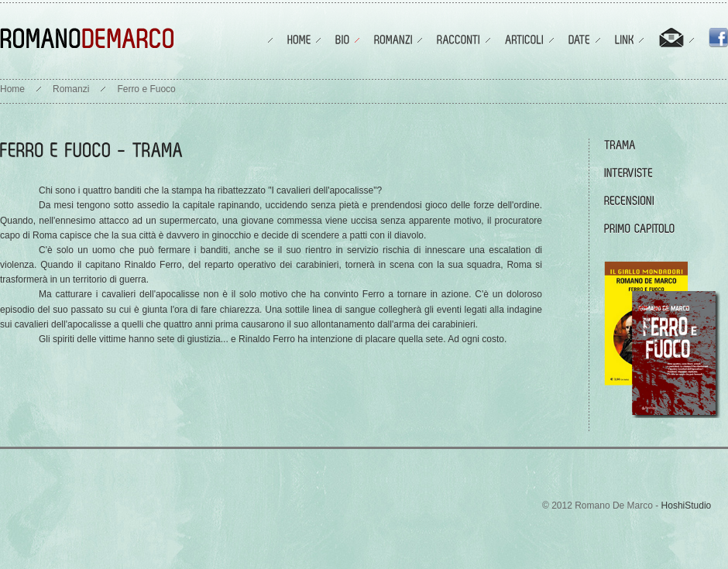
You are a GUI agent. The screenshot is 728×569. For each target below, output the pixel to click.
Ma (45, 294)
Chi (46, 190)
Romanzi (71, 89)
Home (12, 89)
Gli (45, 339)
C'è (46, 250)
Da (45, 205)
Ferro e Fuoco (146, 89)
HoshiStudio (687, 506)
